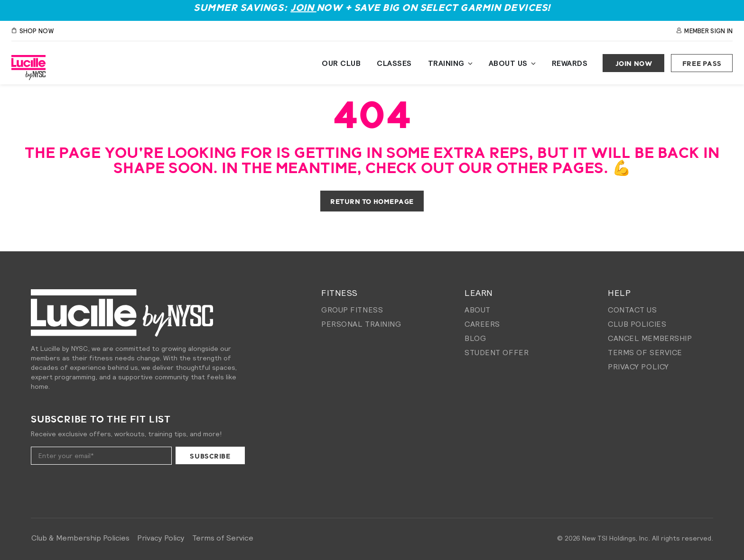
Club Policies (637, 324)
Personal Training (361, 324)
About (478, 310)
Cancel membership (650, 338)
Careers (482, 324)
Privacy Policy (638, 367)
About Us (508, 63)
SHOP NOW (33, 31)
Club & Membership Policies (80, 538)
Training (446, 63)
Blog (475, 338)
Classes (394, 63)
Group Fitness (352, 310)
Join (303, 8)
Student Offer (497, 352)
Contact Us (632, 310)
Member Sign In (704, 31)
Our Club (341, 63)
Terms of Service (645, 352)
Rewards (570, 63)
